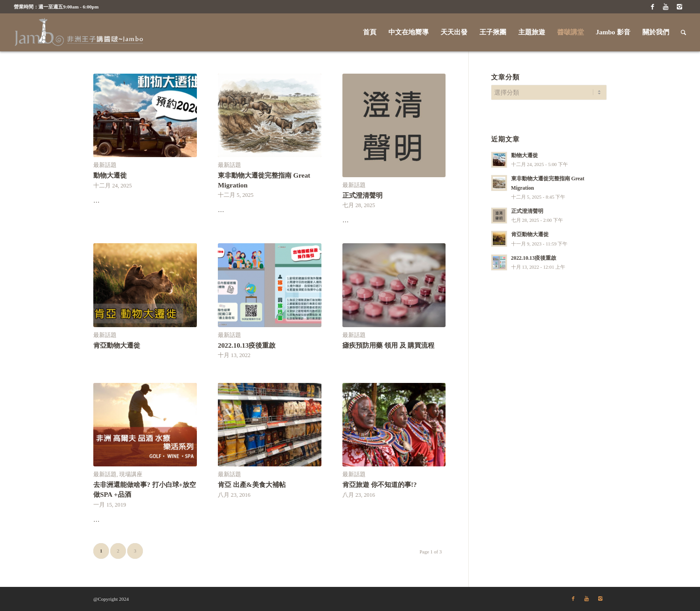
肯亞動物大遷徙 (117, 345)
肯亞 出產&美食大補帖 (252, 484)
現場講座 (131, 474)
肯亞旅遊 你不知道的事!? (380, 484)
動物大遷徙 (110, 175)
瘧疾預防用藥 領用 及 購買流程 (389, 345)
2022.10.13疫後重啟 (247, 345)
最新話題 (105, 165)
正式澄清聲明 (362, 195)
